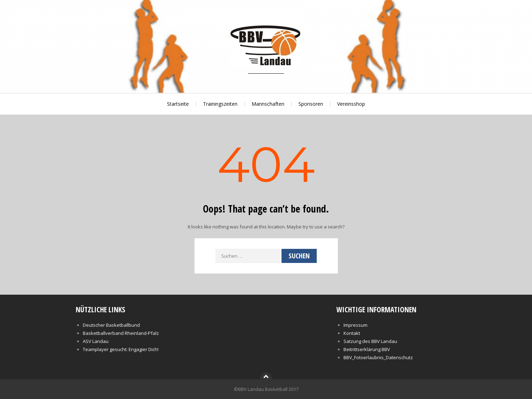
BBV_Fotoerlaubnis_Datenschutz (378, 357)
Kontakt (352, 333)
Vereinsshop (351, 104)
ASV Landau (96, 341)
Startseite (178, 104)
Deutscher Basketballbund (111, 325)
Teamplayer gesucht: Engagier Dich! (121, 349)
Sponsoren (311, 104)
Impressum (355, 325)
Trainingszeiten (220, 104)
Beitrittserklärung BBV (367, 349)
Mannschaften (268, 104)
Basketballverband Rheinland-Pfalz (121, 333)
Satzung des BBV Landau (370, 341)
